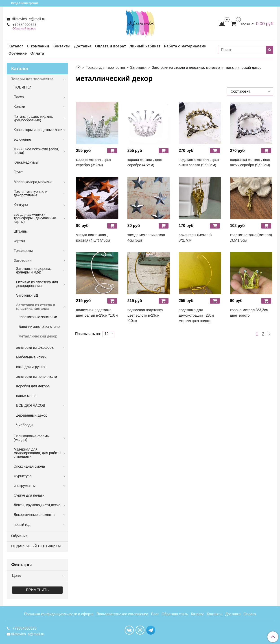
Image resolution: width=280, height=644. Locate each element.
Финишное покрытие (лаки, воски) (36, 151)
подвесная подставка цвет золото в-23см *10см (145, 315)
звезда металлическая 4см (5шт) (146, 238)
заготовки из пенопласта (37, 376)
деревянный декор (32, 415)
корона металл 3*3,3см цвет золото (249, 313)
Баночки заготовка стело (39, 327)
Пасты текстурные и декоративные (31, 193)
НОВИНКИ (23, 87)
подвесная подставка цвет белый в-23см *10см (97, 313)
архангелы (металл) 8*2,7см (195, 238)
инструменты (25, 486)
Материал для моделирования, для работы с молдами (37, 453)
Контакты (61, 46)
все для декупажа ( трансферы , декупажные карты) (35, 218)
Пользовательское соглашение (122, 614)
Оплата (37, 53)
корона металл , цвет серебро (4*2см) (145, 162)
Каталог (16, 46)
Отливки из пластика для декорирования (37, 284)
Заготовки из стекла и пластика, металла (186, 68)
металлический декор (38, 336)
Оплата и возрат (110, 46)
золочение (22, 139)
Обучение (18, 53)
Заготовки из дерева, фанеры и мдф (34, 270)
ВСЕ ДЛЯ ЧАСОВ (31, 405)
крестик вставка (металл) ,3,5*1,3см (251, 238)
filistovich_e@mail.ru (28, 19)
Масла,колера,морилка (33, 182)
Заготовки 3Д (27, 295)
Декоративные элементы (34, 515)
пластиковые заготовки (38, 317)
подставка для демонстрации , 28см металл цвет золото (196, 315)
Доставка (83, 46)
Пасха (19, 97)
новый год (22, 525)
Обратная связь (175, 614)
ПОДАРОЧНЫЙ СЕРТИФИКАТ (36, 546)
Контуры (21, 205)
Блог (155, 614)
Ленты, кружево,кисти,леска (37, 505)
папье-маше (26, 396)
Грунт (18, 172)
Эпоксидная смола (29, 466)
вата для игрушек (31, 367)
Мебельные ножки (31, 357)
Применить (37, 590)
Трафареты (23, 251)
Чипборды (25, 425)
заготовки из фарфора (35, 348)
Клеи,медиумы (26, 162)
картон (19, 241)
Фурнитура (23, 476)
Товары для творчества (105, 68)
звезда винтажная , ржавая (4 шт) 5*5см (93, 238)
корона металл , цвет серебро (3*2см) (94, 162)
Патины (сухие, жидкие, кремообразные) (33, 118)
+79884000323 (24, 25)
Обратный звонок (24, 29)
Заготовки (138, 68)
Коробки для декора (33, 386)
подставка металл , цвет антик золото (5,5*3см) (199, 162)
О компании (38, 46)
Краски (19, 107)
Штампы (21, 231)
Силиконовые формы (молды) (32, 438)
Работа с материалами (185, 46)
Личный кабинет (145, 46)
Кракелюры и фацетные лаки (38, 130)
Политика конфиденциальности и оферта (59, 614)
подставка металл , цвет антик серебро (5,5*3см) (250, 162)
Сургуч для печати (29, 495)
